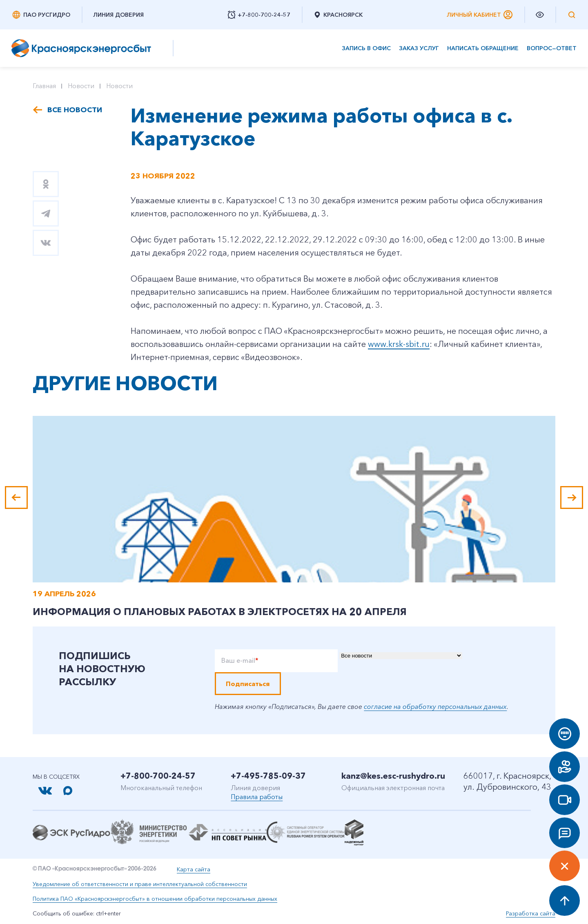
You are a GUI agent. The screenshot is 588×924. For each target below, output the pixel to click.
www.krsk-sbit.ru (399, 344)
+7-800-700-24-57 (158, 776)
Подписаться (248, 684)
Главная (44, 86)
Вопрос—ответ (552, 48)
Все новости (75, 110)
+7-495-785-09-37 (268, 776)
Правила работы (257, 797)
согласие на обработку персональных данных (435, 706)
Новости (81, 86)
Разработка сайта (531, 913)
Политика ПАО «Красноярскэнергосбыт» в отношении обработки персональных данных (155, 899)
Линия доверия (118, 15)
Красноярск (338, 15)
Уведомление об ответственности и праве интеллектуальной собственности (140, 884)
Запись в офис (366, 48)
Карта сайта (194, 869)
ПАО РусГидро (41, 15)
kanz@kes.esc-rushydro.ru (393, 776)
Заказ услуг (419, 48)
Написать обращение (483, 48)
